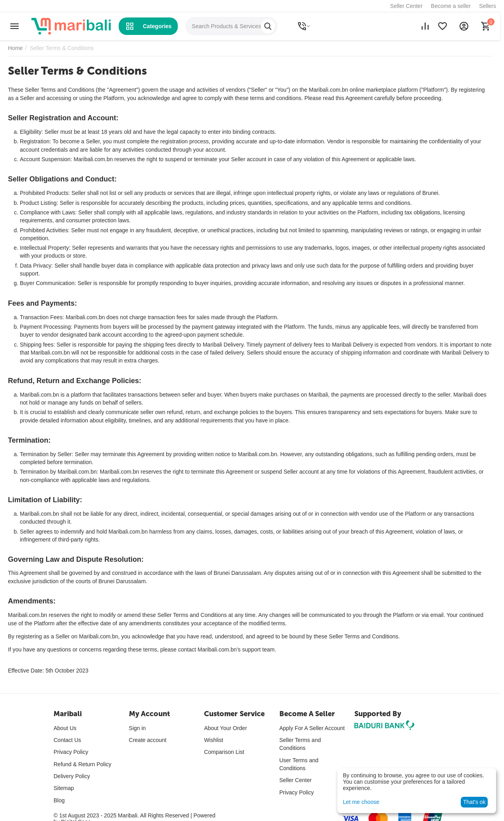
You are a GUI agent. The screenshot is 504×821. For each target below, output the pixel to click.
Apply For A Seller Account (312, 728)
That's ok (474, 802)
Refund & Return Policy (83, 764)
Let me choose (361, 802)
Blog (59, 800)
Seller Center (406, 6)
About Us (65, 728)
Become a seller (451, 6)
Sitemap (64, 788)
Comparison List (224, 752)
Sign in (138, 728)
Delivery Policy (72, 776)
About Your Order (225, 728)
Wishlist (214, 740)
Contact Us (67, 740)
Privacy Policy (71, 752)
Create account (148, 740)
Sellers (488, 6)
